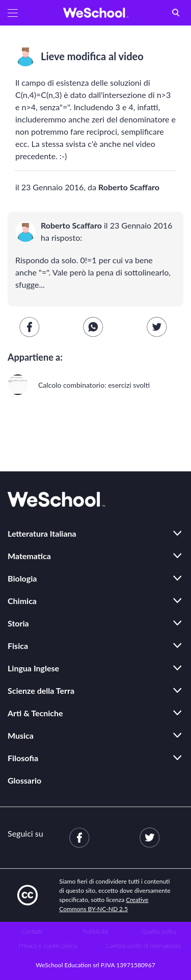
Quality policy (159, 931)
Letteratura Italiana (42, 533)
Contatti (32, 931)
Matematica (29, 556)
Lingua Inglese (33, 668)
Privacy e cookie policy (48, 946)
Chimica (22, 601)
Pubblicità (95, 931)
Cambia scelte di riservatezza (143, 946)
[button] (13, 13)
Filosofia (23, 758)
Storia (18, 623)
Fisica (18, 646)
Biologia (22, 578)
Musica (21, 735)
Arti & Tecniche (35, 713)
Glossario (24, 780)
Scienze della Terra (41, 690)
